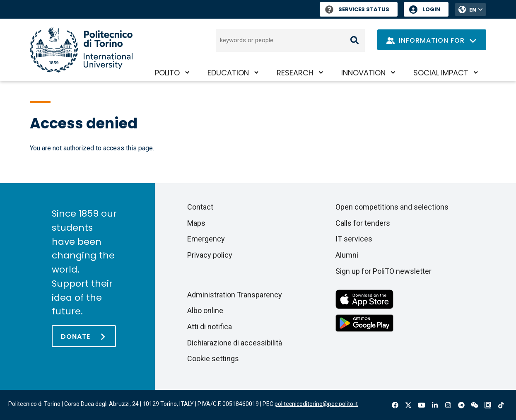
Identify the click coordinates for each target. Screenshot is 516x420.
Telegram (461, 405)
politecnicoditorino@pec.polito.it (316, 404)
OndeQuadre (488, 405)
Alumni (347, 255)
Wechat (475, 405)
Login (431, 9)
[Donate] (84, 336)
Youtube (422, 405)
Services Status (357, 9)
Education (228, 73)
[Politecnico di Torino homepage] (81, 50)
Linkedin (435, 405)
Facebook (395, 405)
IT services (354, 239)
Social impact (441, 73)
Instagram (448, 405)
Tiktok (501, 405)
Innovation (363, 73)
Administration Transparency (235, 295)
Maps (196, 223)
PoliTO (167, 73)
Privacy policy (210, 255)
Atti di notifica (210, 327)
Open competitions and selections (392, 207)
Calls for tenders (363, 223)
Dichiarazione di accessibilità (235, 343)
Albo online (205, 310)
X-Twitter (408, 405)
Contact (200, 207)
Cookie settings (213, 358)
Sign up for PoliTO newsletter (383, 271)
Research (295, 73)
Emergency (206, 239)
